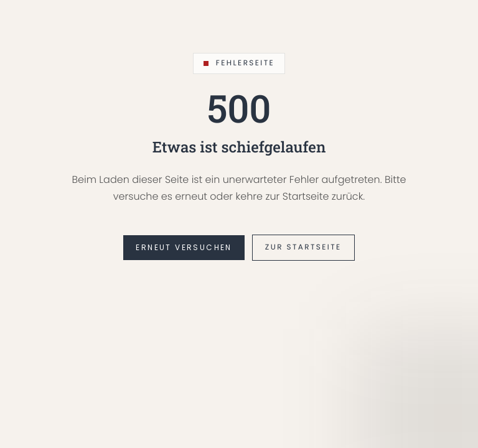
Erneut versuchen (184, 247)
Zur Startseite (303, 247)
